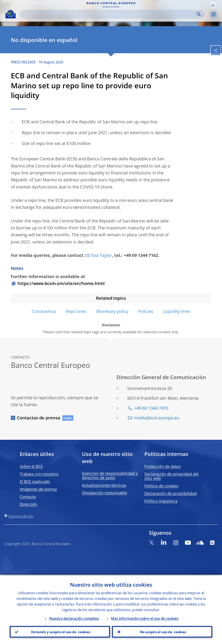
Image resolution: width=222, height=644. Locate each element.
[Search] (109, 14)
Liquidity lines (177, 311)
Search (199, 14)
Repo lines (76, 311)
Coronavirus (44, 311)
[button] (213, 5)
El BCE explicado (35, 481)
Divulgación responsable (104, 493)
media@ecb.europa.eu (157, 418)
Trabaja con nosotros (39, 474)
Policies (146, 311)
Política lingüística (161, 501)
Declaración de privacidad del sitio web (171, 476)
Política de (161, 486)
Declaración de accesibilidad (171, 493)
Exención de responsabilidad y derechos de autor (110, 475)
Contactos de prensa (39, 418)
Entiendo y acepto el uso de (60, 631)
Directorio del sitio (21, 516)
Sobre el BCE (31, 466)
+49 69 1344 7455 (151, 408)
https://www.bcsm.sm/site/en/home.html (61, 283)
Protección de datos (163, 466)
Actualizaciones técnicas (104, 485)
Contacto (28, 497)
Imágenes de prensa (38, 489)
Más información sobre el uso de (145, 617)
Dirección (28, 504)
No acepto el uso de (162, 631)
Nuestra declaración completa (74, 617)
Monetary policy (112, 311)
